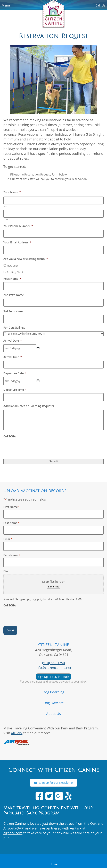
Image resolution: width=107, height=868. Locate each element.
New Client (13, 266)
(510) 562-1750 (53, 663)
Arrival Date (13, 341)
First (6, 206)
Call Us (100, 5)
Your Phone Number (18, 226)
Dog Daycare (53, 703)
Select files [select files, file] (53, 587)
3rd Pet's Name (13, 311)
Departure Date (15, 373)
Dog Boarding (53, 692)
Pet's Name (12, 279)
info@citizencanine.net (53, 668)
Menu (6, 5)
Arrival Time (13, 357)
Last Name (11, 523)
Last (6, 219)
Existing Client (15, 272)
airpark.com (13, 833)
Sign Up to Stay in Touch (53, 677)
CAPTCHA (10, 436)
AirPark (17, 733)
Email (8, 539)
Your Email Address (17, 242)
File (6, 571)
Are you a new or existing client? (26, 259)
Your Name (12, 192)
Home (54, 864)
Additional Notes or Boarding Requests (29, 406)
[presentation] (29, 447)
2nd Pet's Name (14, 295)
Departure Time (15, 390)
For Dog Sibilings (14, 328)
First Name (11, 507)
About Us (54, 714)
